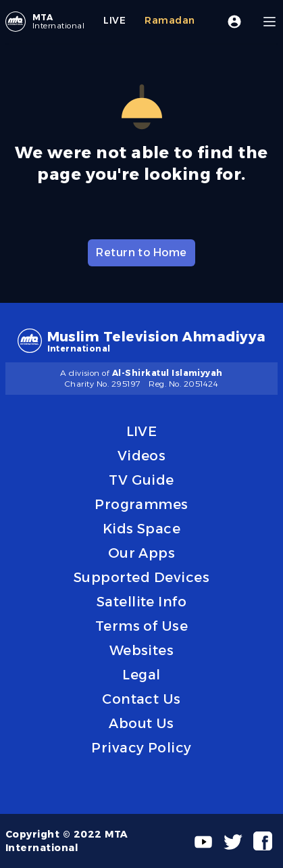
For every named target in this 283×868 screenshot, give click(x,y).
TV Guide (141, 480)
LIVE (142, 431)
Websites (142, 650)
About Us (141, 723)
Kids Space (142, 529)
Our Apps (142, 553)
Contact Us (141, 699)
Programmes (141, 504)
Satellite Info (142, 602)
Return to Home (141, 252)
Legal (141, 675)
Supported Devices (141, 577)
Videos (142, 456)
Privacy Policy (141, 748)
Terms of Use (142, 626)
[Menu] (269, 22)
